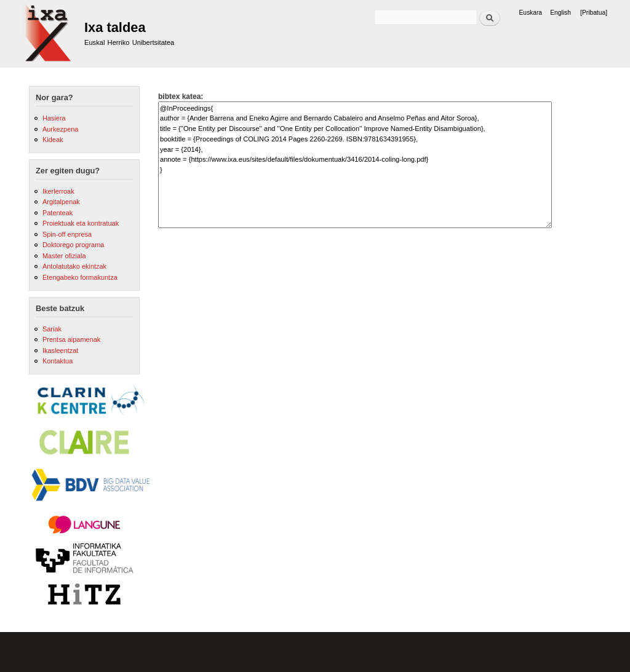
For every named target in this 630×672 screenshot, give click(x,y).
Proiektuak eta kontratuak (81, 223)
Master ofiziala (64, 256)
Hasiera (54, 118)
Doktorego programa (73, 245)
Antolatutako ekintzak (74, 266)
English (560, 13)
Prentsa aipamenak (71, 339)
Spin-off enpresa (67, 234)
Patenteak (58, 213)
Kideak (53, 140)
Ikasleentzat (60, 350)
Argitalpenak (61, 202)
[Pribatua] (594, 13)
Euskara (530, 13)
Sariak (52, 329)
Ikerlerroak (58, 191)
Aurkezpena (60, 129)
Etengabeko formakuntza (80, 277)
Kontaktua (58, 361)
